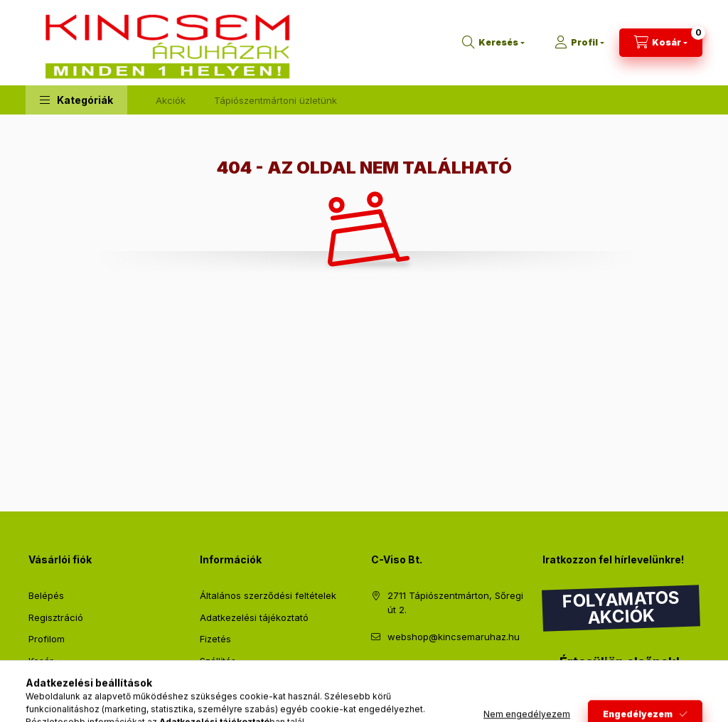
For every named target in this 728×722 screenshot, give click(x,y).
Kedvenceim (55, 682)
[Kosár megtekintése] (661, 43)
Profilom (47, 639)
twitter (404, 672)
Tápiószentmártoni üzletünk (275, 100)
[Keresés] (493, 43)
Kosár (41, 661)
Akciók (171, 100)
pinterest (432, 672)
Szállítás (218, 661)
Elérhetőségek (231, 682)
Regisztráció (56, 617)
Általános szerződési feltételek (268, 595)
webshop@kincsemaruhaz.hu (454, 637)
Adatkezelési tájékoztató (254, 617)
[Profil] (579, 43)
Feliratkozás (589, 691)
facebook (375, 672)
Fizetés (215, 639)
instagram (461, 672)
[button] (76, 100)
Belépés (46, 595)
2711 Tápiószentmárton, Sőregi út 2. (455, 602)
